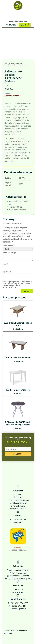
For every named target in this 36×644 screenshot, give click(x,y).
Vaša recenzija (10, 252)
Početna (7, 63)
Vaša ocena (9, 246)
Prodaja (13, 63)
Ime (5, 264)
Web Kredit (18, 547)
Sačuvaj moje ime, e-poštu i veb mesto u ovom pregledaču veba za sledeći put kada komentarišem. (17, 284)
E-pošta (7, 272)
